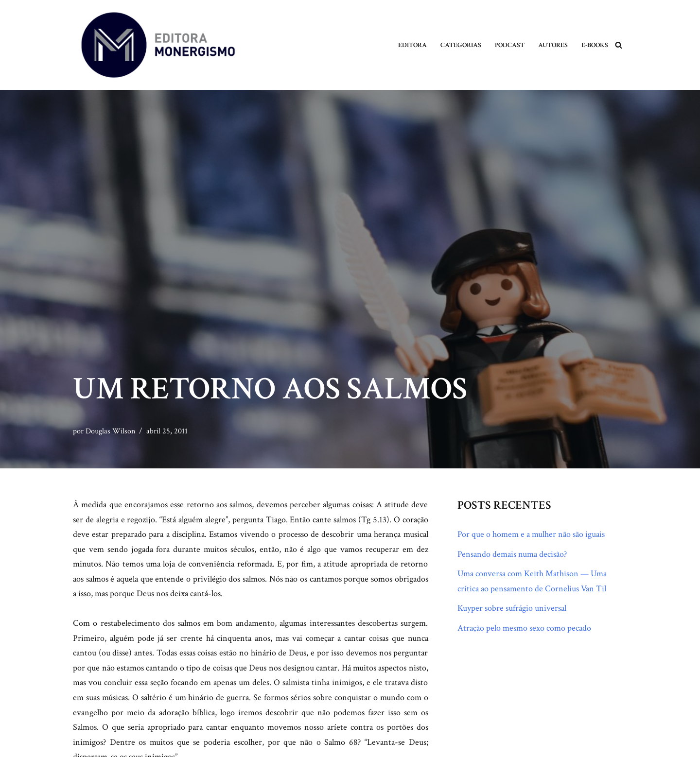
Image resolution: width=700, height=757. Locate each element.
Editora (412, 45)
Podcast (510, 45)
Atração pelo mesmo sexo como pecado (524, 628)
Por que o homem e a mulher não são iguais (531, 534)
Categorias (461, 45)
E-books (595, 45)
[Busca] (619, 45)
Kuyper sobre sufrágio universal (512, 608)
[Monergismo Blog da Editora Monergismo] (158, 45)
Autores (553, 45)
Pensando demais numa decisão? (512, 554)
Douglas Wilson (110, 431)
